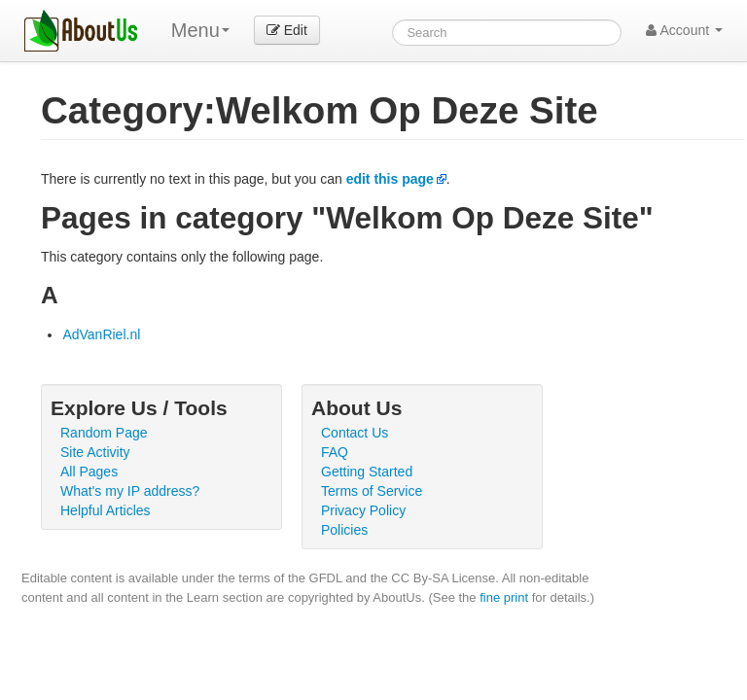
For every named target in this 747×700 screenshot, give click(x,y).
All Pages (89, 472)
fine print (504, 597)
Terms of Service (372, 491)
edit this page (390, 179)
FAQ (335, 452)
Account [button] (684, 30)
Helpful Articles (106, 510)
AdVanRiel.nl (101, 334)
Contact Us (355, 433)
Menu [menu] (200, 30)
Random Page (104, 433)
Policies (344, 530)
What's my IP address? (130, 491)
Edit (287, 30)
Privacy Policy (363, 510)
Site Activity (95, 452)
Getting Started (367, 472)
